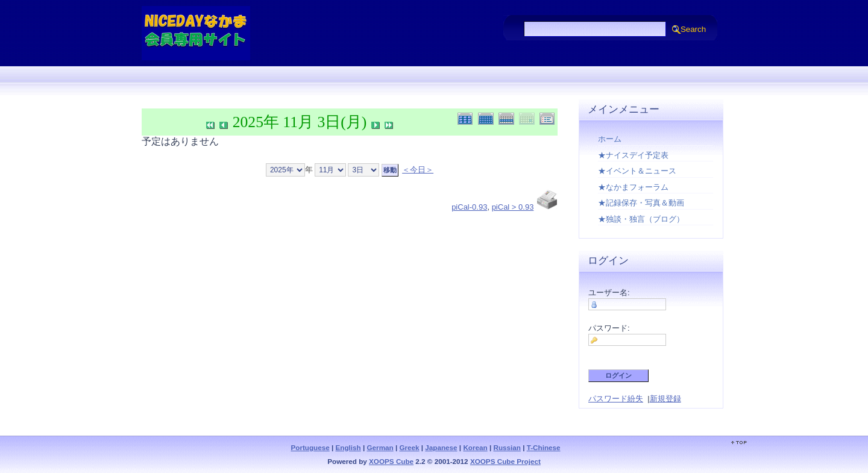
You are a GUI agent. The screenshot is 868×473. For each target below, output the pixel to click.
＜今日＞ (418, 170)
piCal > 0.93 (513, 207)
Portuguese (310, 447)
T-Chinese (544, 447)
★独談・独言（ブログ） (641, 219)
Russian (507, 447)
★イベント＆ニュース (637, 171)
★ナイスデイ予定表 (633, 155)
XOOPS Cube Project (505, 461)
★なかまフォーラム (633, 187)
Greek (409, 447)
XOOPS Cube (391, 461)
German (380, 447)
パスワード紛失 (616, 399)
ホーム (610, 139)
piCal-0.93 (469, 207)
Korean (475, 447)
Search (693, 29)
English (348, 447)
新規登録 (665, 399)
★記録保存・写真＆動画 (641, 203)
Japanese (441, 447)
